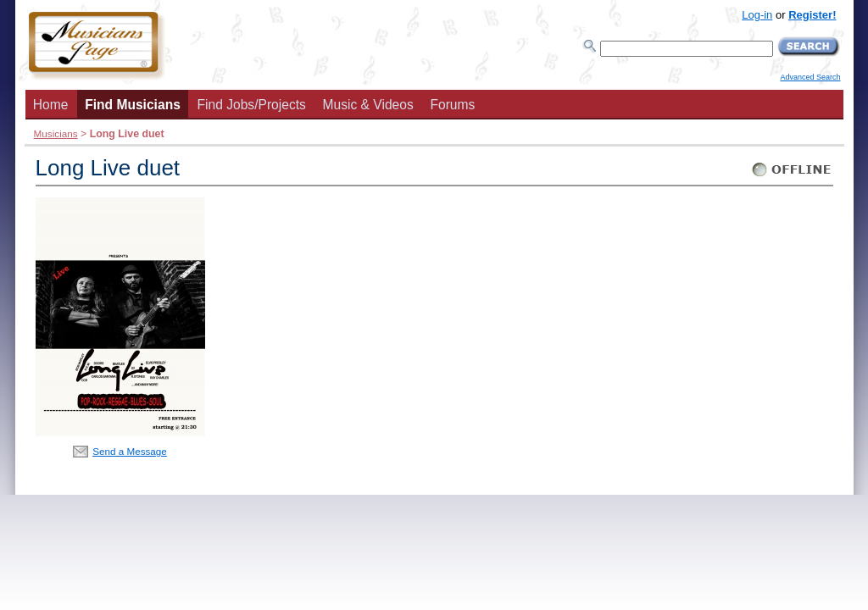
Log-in (757, 15)
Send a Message (130, 451)
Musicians (56, 133)
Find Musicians (133, 105)
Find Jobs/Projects (252, 105)
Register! (812, 15)
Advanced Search (810, 77)
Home (51, 105)
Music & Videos (368, 105)
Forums (452, 105)
